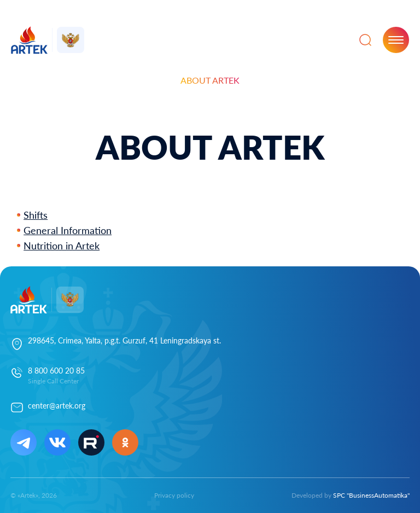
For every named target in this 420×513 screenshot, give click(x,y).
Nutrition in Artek (62, 246)
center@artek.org (57, 406)
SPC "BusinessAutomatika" (371, 495)
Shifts (36, 215)
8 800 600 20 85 (56, 371)
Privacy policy (174, 495)
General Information (68, 230)
